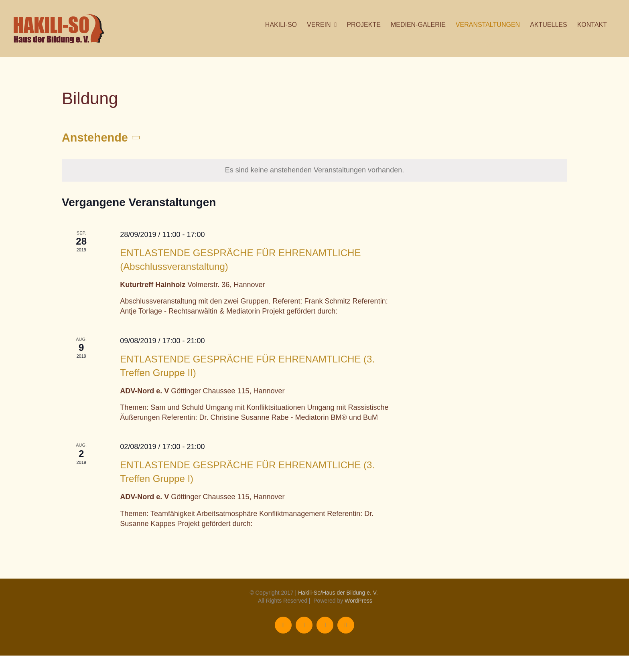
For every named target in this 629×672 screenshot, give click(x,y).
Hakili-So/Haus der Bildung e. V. (338, 593)
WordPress (358, 601)
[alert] (314, 170)
